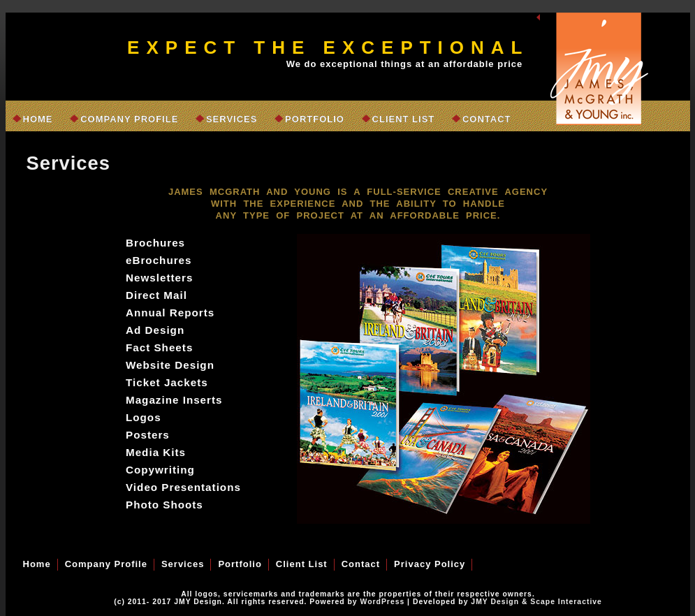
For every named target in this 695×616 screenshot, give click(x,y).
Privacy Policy (430, 564)
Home (38, 119)
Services (232, 119)
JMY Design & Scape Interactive (536, 602)
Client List (404, 119)
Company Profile (129, 119)
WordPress (383, 602)
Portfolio (315, 119)
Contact (487, 119)
